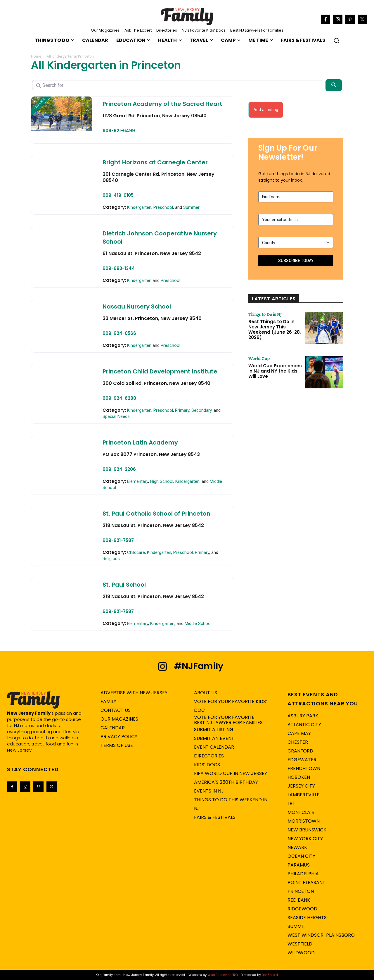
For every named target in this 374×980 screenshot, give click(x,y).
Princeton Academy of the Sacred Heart (162, 104)
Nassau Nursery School (137, 306)
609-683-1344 (119, 268)
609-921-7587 (118, 540)
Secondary (201, 410)
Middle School (198, 624)
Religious (111, 559)
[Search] (334, 85)
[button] (336, 40)
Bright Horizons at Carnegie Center (155, 162)
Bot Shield (270, 975)
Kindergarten (139, 207)
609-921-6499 (119, 131)
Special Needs (116, 416)
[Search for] (178, 85)
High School (162, 481)
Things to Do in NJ (265, 314)
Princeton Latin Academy (140, 442)
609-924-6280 (119, 398)
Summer (191, 207)
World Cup (259, 359)
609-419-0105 (118, 195)
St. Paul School (124, 585)
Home (36, 56)
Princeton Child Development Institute (160, 371)
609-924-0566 (119, 333)
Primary (182, 410)
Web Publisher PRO (223, 975)
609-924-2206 (119, 469)
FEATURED (39, 104)
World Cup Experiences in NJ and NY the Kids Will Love (275, 371)
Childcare (136, 552)
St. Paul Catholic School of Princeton (156, 514)
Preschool (163, 207)
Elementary (138, 481)
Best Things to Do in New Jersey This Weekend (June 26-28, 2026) (275, 329)
